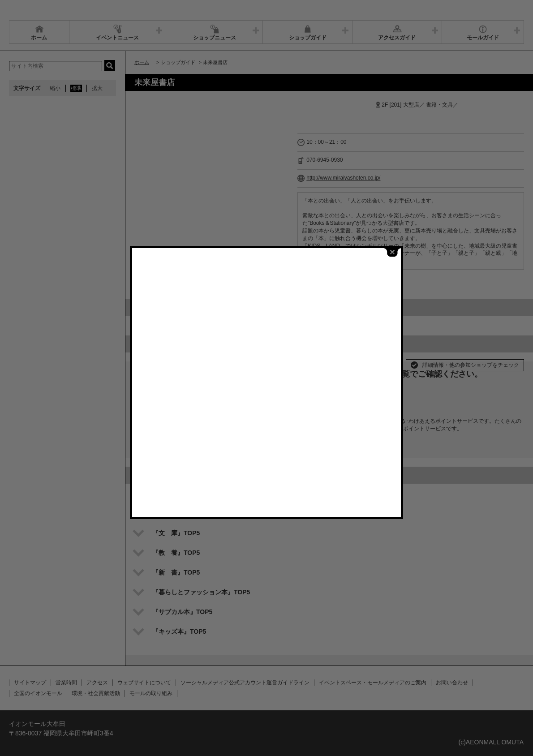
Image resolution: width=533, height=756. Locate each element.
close (392, 251)
